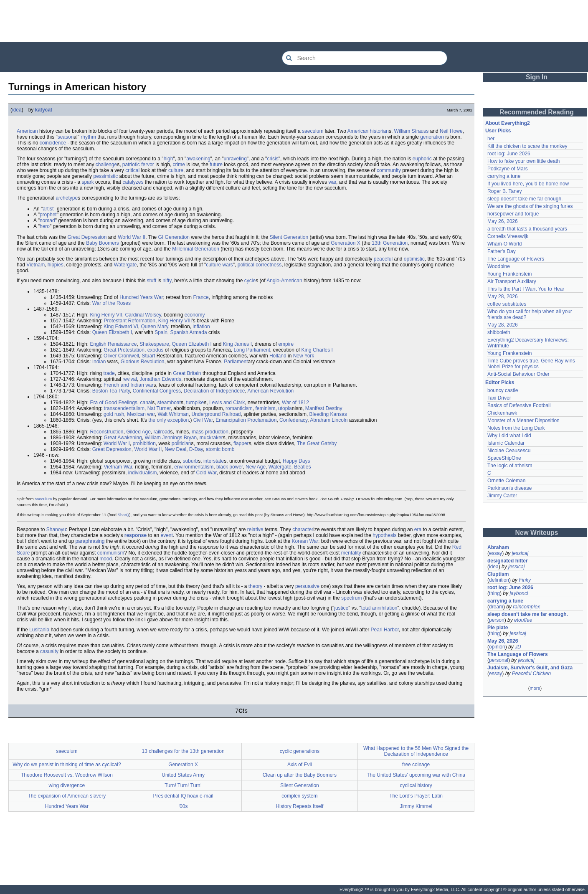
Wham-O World (504, 244)
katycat (44, 110)
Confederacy (293, 420)
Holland (278, 356)
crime (179, 165)
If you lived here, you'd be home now (528, 184)
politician (181, 443)
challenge (106, 165)
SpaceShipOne (504, 458)
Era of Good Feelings (113, 403)
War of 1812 (295, 403)
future (216, 165)
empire (286, 344)
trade (109, 373)
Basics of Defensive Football (519, 405)
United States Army (183, 775)
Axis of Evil (300, 765)
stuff (152, 281)
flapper (241, 443)
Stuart (148, 356)
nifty (167, 281)
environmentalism (194, 467)
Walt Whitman (173, 414)
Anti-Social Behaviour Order (518, 374)
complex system (299, 796)
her (491, 139)
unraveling (235, 159)
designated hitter (508, 561)
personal (499, 660)
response (136, 535)
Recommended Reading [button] (537, 112)
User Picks (498, 131)
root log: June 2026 (509, 154)
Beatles (302, 467)
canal (146, 403)
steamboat (169, 403)
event (166, 535)
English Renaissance (113, 344)
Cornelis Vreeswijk (508, 236)
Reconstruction (106, 432)
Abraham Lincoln (329, 420)
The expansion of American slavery (67, 796)
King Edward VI (121, 327)
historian (379, 131)
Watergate (125, 265)
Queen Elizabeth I (112, 332)
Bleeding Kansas (328, 414)
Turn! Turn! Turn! (183, 785)
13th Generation (390, 243)
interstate (214, 461)
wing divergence (67, 785)
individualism (143, 473)
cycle (250, 281)
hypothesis (384, 535)
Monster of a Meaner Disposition (523, 420)
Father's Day (502, 251)
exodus (156, 350)
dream (496, 607)
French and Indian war (128, 385)
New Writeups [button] (537, 533)
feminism (265, 408)
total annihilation (379, 608)
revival (130, 379)
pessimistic (105, 176)
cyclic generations (300, 751)
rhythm (88, 137)
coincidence (53, 143)
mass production (210, 432)
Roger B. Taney (505, 191)
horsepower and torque (513, 214)
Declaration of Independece (214, 391)
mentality (351, 553)
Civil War (203, 420)
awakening (198, 159)
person (497, 620)
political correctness (260, 265)
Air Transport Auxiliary (512, 281)
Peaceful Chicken (531, 674)
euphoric (422, 159)
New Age (256, 467)
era (418, 529)
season (66, 137)
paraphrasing (90, 541)
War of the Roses (112, 303)
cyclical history (416, 785)
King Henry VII (106, 315)
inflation (201, 327)
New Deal (175, 449)
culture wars (219, 265)
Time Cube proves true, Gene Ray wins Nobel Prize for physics (532, 364)
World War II (132, 237)
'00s (183, 806)
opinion (497, 647)
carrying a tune (504, 176)
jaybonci (519, 593)
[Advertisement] (294, 21)
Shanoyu (56, 529)
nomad (47, 220)
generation (432, 137)
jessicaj (520, 553)
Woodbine (499, 266)
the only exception (169, 420)
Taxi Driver (499, 398)
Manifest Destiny (324, 408)
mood (106, 559)
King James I (237, 344)
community (389, 170)
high (169, 159)
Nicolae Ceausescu (509, 451)
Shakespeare (154, 344)
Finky (525, 580)
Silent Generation (289, 237)
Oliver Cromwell (121, 356)
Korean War (305, 541)
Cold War (207, 473)
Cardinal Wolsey (143, 315)
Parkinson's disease (509, 488)
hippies (56, 265)
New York (304, 356)
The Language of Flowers (516, 259)
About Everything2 (508, 123)
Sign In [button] (537, 77)
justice (341, 608)
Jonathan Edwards (161, 379)
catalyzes (133, 182)
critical (132, 170)
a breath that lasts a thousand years (527, 229)
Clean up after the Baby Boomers (300, 775)
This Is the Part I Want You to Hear (526, 289)
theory (255, 586)
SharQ (124, 515)
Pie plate (498, 628)
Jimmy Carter (502, 496)
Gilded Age (138, 432)
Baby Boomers (103, 243)
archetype (67, 198)
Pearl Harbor (385, 630)
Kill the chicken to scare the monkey (527, 146)
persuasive (307, 586)
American (27, 131)
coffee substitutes (507, 304)
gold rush (114, 414)
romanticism (239, 408)
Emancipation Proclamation (246, 420)
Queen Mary (154, 327)
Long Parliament (252, 350)
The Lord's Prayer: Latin (416, 796)
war (332, 182)
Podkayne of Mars (508, 169)
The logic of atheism (510, 466)
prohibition (144, 443)
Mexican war (141, 414)
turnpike (195, 403)
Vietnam (35, 265)
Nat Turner (159, 408)
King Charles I (317, 350)
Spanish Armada (189, 332)
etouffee (523, 620)
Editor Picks (500, 382)
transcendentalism (124, 408)
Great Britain (187, 373)
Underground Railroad (216, 414)
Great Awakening (123, 438)
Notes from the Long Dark (516, 428)
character (303, 529)
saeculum (313, 131)
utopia (285, 408)
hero (45, 226)
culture (176, 170)
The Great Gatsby (317, 443)
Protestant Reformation (130, 321)
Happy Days (296, 461)
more (535, 688)
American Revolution (271, 391)
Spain (161, 332)
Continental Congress (157, 391)
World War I (117, 443)
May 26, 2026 (503, 221)
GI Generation (174, 237)
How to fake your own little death (523, 161)
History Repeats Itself (299, 806)
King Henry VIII (175, 321)
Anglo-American (284, 281)
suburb (191, 461)
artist (48, 209)
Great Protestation (124, 350)
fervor (148, 165)
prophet (48, 215)
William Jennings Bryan (171, 438)
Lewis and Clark (227, 403)
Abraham (498, 547)
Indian (99, 362)
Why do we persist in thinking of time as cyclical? (67, 765)
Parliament (236, 362)
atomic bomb (220, 449)
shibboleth (499, 332)
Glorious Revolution (143, 362)
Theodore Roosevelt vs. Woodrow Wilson (67, 775)
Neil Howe (451, 131)
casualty (49, 651)
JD (518, 647)
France (201, 297)
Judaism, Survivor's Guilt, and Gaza (530, 668)
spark (87, 182)
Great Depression (87, 237)
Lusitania (39, 630)
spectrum (351, 598)
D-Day (196, 449)
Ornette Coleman (506, 481)
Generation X (346, 243)
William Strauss (412, 131)
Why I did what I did (509, 436)
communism (111, 553)
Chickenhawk (502, 413)
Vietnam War (118, 467)
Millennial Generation (196, 249)
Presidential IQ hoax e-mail (183, 796)
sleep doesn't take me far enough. (525, 199)
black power (229, 467)
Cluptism (498, 574)
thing (494, 593)
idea (17, 110)
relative (255, 529)
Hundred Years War (141, 297)
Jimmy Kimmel (416, 806)
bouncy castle (503, 390)
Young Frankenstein (509, 274)
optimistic (414, 259)
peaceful (383, 259)
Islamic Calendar (506, 443)
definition (499, 580)
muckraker (211, 438)
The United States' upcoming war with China (416, 775)
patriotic (131, 165)
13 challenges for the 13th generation (183, 751)
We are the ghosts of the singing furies (530, 206)
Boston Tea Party (111, 391)
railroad (162, 432)
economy (195, 315)
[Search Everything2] (365, 58)
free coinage (416, 765)
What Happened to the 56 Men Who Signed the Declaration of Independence (416, 751)
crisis (272, 159)
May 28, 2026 (503, 296)
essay (495, 553)
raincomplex (526, 607)
